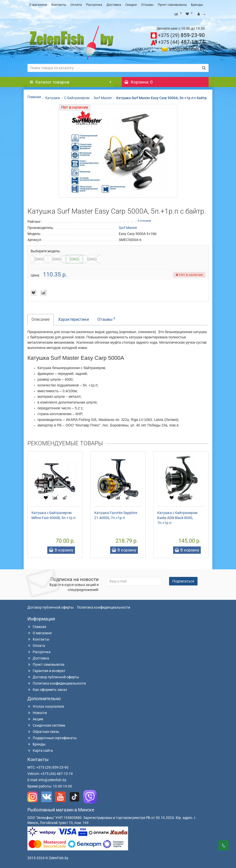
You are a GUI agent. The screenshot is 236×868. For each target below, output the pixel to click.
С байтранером (77, 98)
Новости (37, 713)
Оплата (76, 5)
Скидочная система (46, 725)
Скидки (131, 5)
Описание (41, 319)
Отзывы (147, 5)
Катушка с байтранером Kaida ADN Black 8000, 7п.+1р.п (177, 518)
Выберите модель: (46, 251)
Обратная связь (43, 732)
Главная (34, 97)
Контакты (59, 5)
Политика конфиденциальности (104, 607)
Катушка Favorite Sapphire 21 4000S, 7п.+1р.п (116, 515)
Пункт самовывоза (172, 5)
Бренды (197, 5)
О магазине (38, 5)
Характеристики (73, 319)
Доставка (114, 5)
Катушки (53, 98)
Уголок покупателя (46, 706)
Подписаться (183, 581)
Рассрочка (94, 5)
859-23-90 (181, 35)
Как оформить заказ (47, 690)
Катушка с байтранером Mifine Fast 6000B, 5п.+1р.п (53, 515)
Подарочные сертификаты (52, 738)
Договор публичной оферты (51, 607)
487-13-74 (181, 42)
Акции (35, 719)
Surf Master (103, 98)
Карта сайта (40, 751)
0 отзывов (144, 221)
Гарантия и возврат (46, 671)
